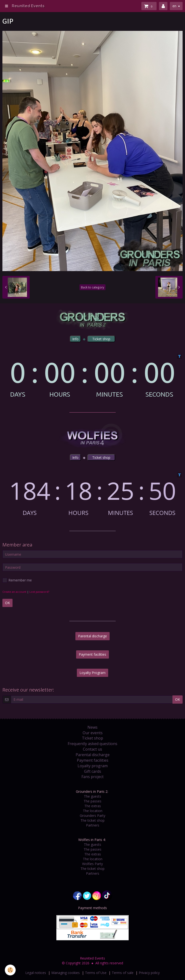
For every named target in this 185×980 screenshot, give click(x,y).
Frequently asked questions (92, 744)
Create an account (14, 592)
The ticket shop (92, 820)
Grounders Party (92, 816)
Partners (93, 825)
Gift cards (93, 771)
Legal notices (36, 973)
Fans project (92, 777)
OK (7, 603)
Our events (93, 733)
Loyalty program (93, 766)
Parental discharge (92, 636)
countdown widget (92, 376)
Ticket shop (92, 738)
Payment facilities (92, 654)
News (92, 727)
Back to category (92, 287)
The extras (93, 806)
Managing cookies (66, 973)
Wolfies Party (92, 864)
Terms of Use (96, 973)
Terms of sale (123, 973)
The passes (92, 801)
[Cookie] (10, 970)
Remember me (17, 580)
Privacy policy (149, 973)
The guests (92, 796)
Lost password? (39, 592)
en (174, 6)
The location (93, 811)
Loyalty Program (92, 673)
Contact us (92, 749)
